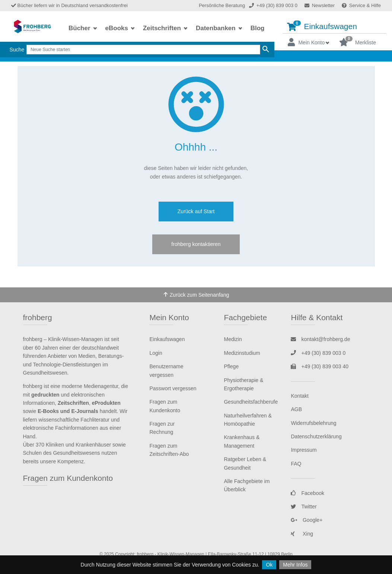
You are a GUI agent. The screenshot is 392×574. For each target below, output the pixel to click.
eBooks (118, 28)
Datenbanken (216, 28)
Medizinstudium (242, 353)
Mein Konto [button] (306, 42)
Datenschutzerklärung (316, 436)
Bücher (80, 28)
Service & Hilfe (361, 5)
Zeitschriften (163, 28)
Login (156, 353)
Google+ (307, 520)
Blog (258, 28)
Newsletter (320, 5)
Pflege (231, 366)
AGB (296, 409)
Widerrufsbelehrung (313, 423)
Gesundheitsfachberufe (251, 402)
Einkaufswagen (322, 26)
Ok (269, 565)
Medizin (233, 339)
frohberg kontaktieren (196, 244)
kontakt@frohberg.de (320, 339)
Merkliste (358, 42)
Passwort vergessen (173, 388)
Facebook (307, 493)
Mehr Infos (295, 565)
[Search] (143, 50)
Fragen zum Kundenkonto (68, 478)
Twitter (304, 507)
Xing (302, 534)
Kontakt (299, 396)
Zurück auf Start (196, 211)
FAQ (296, 464)
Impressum (304, 450)
